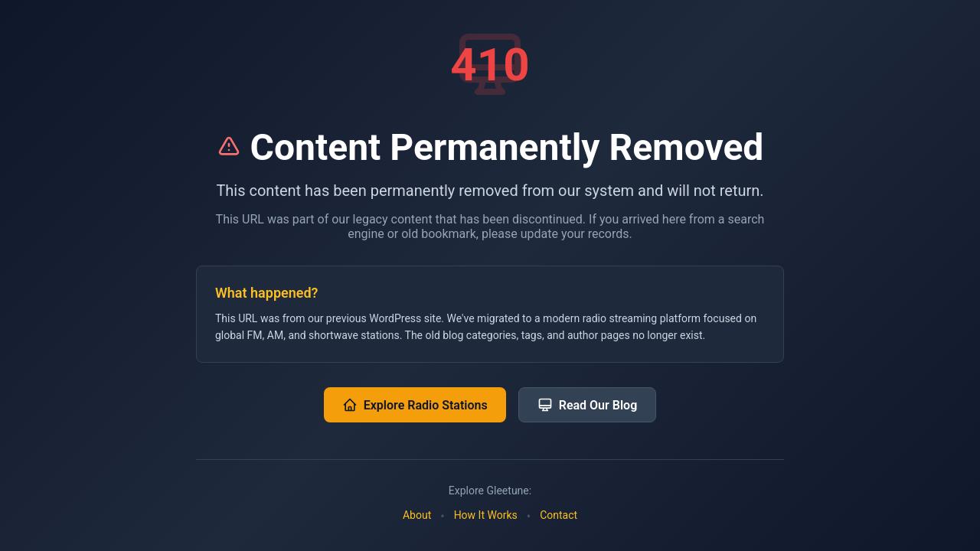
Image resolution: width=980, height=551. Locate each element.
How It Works (486, 515)
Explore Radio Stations (415, 405)
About (417, 515)
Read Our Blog (588, 405)
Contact (559, 515)
